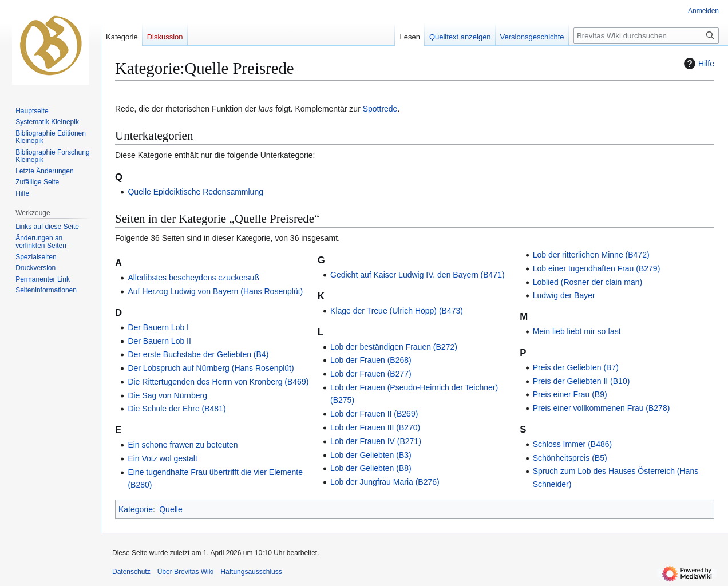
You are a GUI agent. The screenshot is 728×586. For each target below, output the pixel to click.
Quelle (171, 509)
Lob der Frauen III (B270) (375, 427)
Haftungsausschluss (251, 572)
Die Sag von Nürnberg (167, 395)
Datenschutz (131, 572)
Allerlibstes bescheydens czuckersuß (193, 278)
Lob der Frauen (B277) (371, 374)
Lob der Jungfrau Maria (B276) (385, 482)
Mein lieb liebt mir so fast (577, 331)
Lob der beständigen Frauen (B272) (394, 347)
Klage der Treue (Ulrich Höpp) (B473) (397, 311)
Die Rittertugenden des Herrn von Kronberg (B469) (218, 382)
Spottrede (380, 109)
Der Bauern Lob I (158, 327)
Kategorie (136, 509)
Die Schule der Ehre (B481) (177, 409)
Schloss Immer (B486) (572, 444)
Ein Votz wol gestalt (162, 458)
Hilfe (698, 64)
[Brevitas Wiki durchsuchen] (646, 36)
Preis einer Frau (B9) (570, 394)
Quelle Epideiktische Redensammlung (195, 192)
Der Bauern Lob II (159, 341)
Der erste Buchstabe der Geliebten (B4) (198, 354)
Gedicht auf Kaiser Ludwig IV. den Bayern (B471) (418, 275)
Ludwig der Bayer (564, 295)
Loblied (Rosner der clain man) (587, 282)
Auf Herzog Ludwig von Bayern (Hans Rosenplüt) (215, 291)
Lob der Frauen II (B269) (374, 414)
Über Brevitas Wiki (186, 572)
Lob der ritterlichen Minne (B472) (591, 255)
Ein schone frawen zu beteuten (183, 445)
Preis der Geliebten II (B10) (581, 381)
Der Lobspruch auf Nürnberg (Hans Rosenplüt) (211, 368)
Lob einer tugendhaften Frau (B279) (597, 268)
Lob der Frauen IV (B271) (376, 441)
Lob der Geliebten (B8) (371, 468)
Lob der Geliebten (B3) (371, 455)
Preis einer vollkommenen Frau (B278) (602, 408)
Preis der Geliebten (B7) (576, 367)
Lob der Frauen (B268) (371, 360)
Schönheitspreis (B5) (570, 458)
